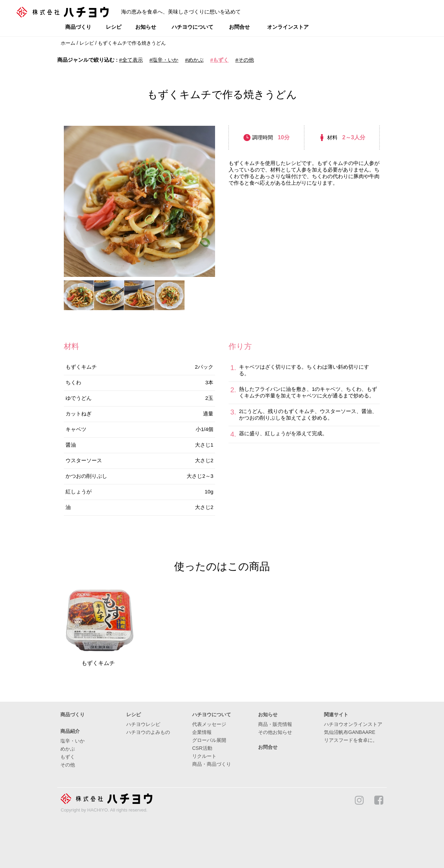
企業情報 (202, 732)
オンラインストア (288, 27)
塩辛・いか (72, 741)
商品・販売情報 (275, 724)
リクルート (204, 756)
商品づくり (78, 27)
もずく (68, 757)
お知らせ (146, 27)
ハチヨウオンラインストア (353, 724)
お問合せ (239, 27)
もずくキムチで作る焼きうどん (132, 43)
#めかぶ (194, 60)
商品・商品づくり (212, 764)
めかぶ (68, 749)
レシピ (114, 27)
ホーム (68, 43)
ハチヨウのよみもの (148, 732)
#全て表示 (131, 60)
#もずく (219, 60)
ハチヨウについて (193, 27)
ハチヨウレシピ (143, 724)
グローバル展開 (209, 740)
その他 (68, 765)
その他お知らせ (275, 732)
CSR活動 (202, 748)
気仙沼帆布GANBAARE (350, 732)
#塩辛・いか (164, 60)
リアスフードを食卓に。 (351, 740)
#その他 (244, 60)
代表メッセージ (209, 724)
